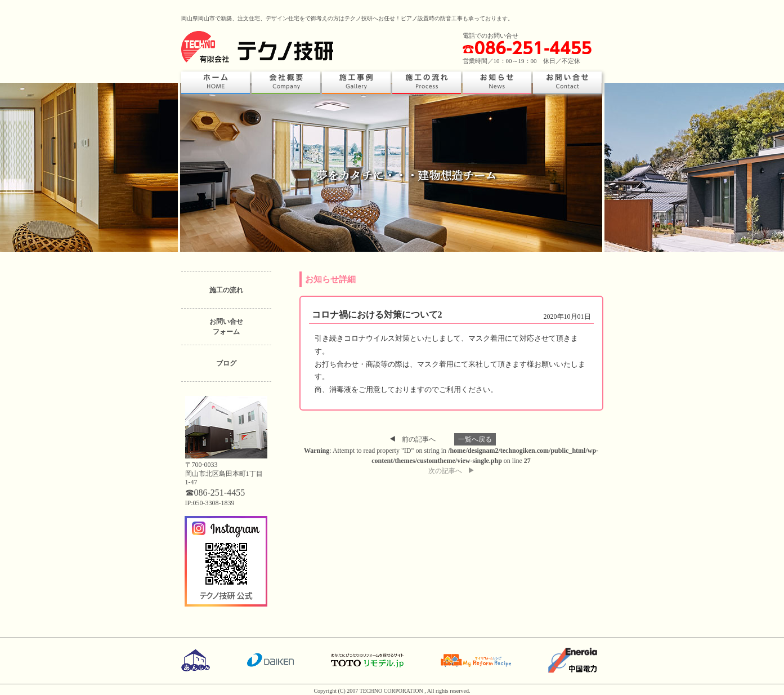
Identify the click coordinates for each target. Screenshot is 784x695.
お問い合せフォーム (226, 327)
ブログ (226, 363)
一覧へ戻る (475, 439)
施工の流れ (226, 290)
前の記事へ (413, 439)
